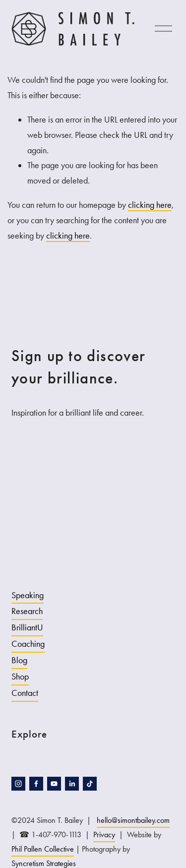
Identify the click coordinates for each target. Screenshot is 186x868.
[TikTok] (90, 784)
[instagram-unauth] (18, 784)
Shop (20, 677)
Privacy (104, 835)
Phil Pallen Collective (43, 849)
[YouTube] (54, 784)
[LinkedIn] (72, 784)
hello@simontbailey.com (133, 820)
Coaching (28, 644)
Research (27, 611)
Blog (19, 660)
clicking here (150, 205)
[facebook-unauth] (36, 784)
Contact (25, 693)
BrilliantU (27, 627)
